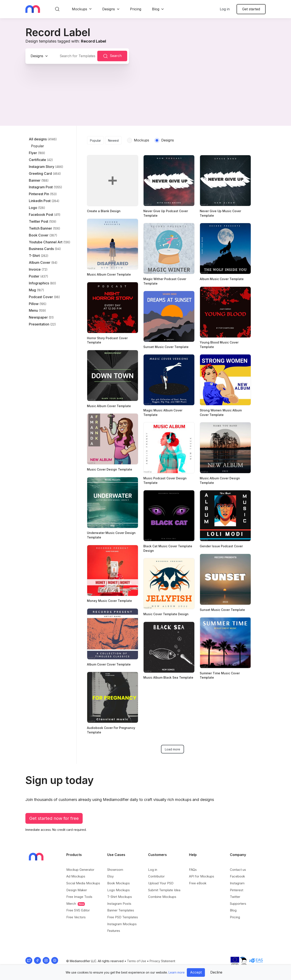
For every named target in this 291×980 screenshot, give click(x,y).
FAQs (193, 870)
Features (114, 931)
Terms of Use (137, 961)
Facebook (237, 876)
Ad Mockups (76, 876)
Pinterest (237, 890)
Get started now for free (54, 818)
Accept (196, 972)
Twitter (235, 897)
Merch (76, 904)
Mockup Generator (80, 870)
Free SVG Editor (78, 910)
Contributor (156, 876)
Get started (251, 9)
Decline (216, 972)
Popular (95, 140)
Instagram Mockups (122, 924)
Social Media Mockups (83, 883)
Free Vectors (76, 917)
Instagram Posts (119, 904)
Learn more (177, 972)
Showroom (115, 870)
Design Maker (77, 890)
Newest (113, 140)
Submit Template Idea (164, 890)
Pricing (136, 9)
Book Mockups (118, 883)
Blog (156, 9)
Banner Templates (121, 910)
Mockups (80, 9)
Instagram (237, 883)
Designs (109, 9)
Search (112, 56)
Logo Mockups (118, 890)
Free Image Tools (79, 897)
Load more (173, 749)
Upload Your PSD (161, 883)
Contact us (238, 870)
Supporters (238, 904)
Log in (225, 9)
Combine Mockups (162, 897)
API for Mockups (202, 876)
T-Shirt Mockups (120, 897)
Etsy (110, 876)
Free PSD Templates (123, 917)
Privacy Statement (162, 961)
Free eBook (198, 883)
